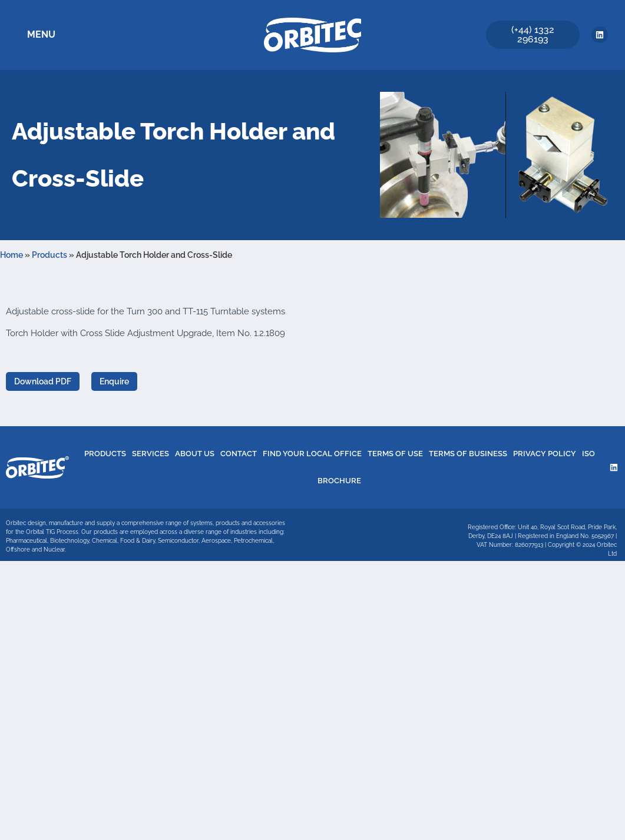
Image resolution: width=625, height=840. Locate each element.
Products (49, 255)
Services (151, 454)
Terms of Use (395, 454)
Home (11, 255)
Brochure (339, 481)
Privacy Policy (545, 454)
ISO (588, 454)
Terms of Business (468, 454)
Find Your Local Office (312, 454)
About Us (195, 454)
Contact (239, 454)
